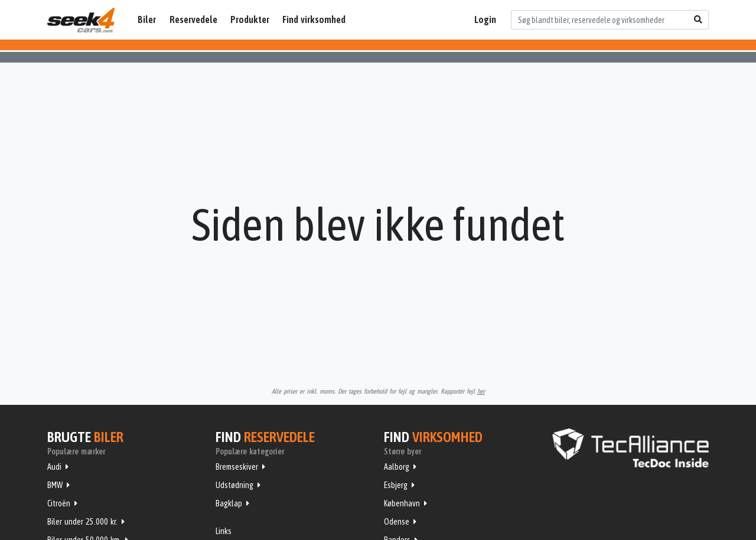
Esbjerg (396, 485)
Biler (147, 19)
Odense (397, 522)
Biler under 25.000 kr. (82, 522)
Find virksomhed (314, 19)
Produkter (250, 19)
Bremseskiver (237, 467)
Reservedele (193, 19)
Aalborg (397, 467)
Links (224, 531)
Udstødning (234, 485)
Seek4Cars (81, 20)
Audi (54, 467)
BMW (55, 485)
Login (485, 19)
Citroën (59, 503)
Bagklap (229, 503)
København (402, 503)
